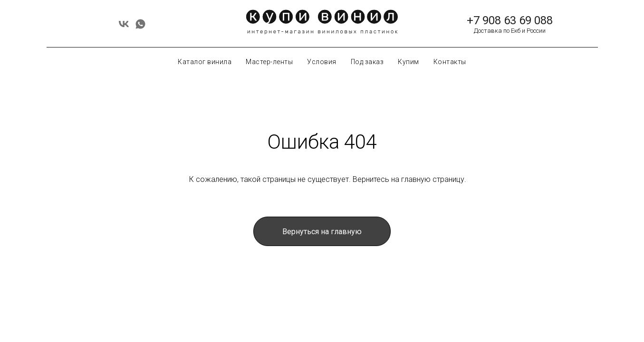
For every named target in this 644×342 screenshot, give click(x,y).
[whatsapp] (140, 27)
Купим (409, 62)
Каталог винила (205, 62)
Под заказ (367, 62)
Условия (322, 62)
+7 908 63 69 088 (510, 20)
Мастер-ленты (269, 62)
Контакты (450, 62)
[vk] (124, 27)
